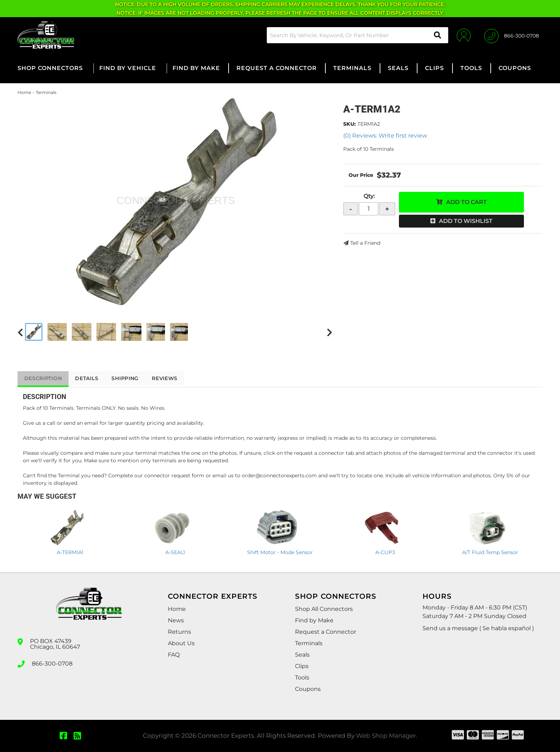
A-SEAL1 (175, 552)
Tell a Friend (365, 243)
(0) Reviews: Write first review (385, 136)
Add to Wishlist (466, 221)
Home (24, 92)
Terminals (46, 92)
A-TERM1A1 (70, 552)
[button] (356, 35)
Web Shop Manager (386, 736)
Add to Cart (466, 202)
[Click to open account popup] (463, 35)
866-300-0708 (52, 663)
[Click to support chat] (512, 35)
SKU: (349, 124)
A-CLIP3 (385, 552)
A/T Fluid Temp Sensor (490, 552)
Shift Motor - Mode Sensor (280, 552)
